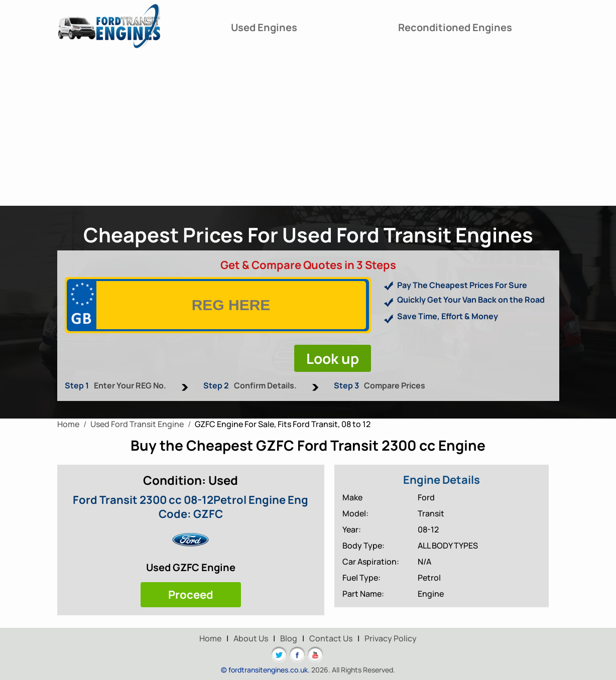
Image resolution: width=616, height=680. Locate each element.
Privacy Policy (391, 638)
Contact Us (331, 638)
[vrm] (231, 305)
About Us (251, 638)
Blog (289, 638)
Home (210, 638)
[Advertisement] (308, 130)
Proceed (191, 595)
